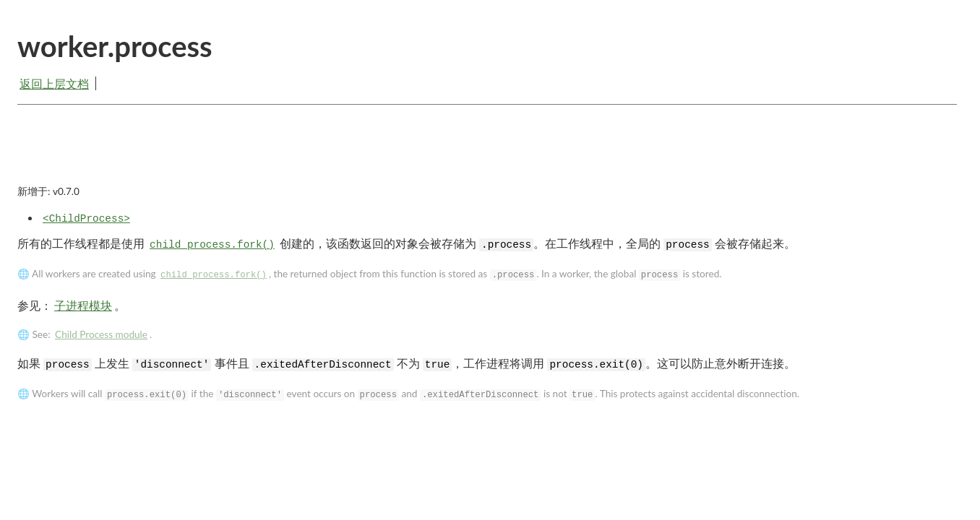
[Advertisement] (487, 157)
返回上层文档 (54, 83)
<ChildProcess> (86, 219)
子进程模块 (83, 305)
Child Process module (101, 334)
